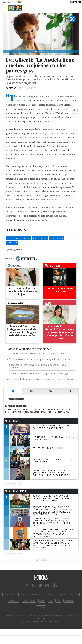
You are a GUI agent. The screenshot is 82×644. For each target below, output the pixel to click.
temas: (10, 235)
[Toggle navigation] (5, 8)
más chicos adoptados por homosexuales (39, 138)
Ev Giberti (12, 243)
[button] (74, 110)
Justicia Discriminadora (19, 238)
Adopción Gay (56, 238)
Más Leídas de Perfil (17, 491)
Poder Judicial (40, 238)
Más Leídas (12, 421)
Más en (21, 259)
